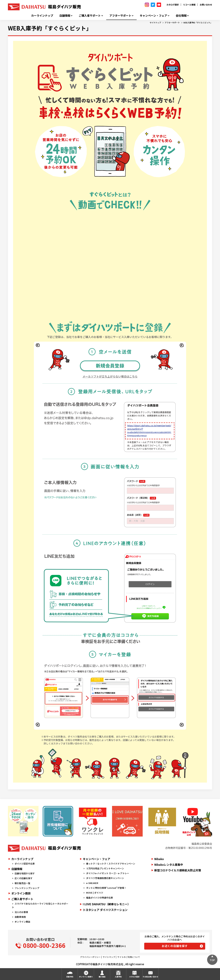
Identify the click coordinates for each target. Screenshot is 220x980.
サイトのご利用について (129, 957)
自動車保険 (20, 917)
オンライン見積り (86, 977)
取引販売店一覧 (22, 883)
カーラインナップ (42, 16)
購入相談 (102, 977)
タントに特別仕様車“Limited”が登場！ (106, 888)
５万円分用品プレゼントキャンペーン (105, 868)
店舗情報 (65, 16)
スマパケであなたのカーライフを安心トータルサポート (40, 905)
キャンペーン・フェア (153, 16)
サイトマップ (109, 957)
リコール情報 (189, 5)
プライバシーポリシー (90, 957)
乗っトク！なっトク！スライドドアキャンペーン (111, 864)
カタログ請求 (173, 5)
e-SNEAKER (92, 883)
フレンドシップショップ (27, 888)
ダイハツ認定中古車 (25, 864)
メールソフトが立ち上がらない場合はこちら (110, 376)
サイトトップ (155, 23)
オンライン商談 (21, 893)
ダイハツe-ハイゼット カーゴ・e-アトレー (108, 873)
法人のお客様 (21, 912)
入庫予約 (118, 977)
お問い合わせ (206, 5)
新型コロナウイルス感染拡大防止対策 (178, 870)
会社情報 (181, 16)
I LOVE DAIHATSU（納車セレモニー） (107, 904)
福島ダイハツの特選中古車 (100, 898)
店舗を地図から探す (25, 873)
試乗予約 (70, 977)
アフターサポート (120, 16)
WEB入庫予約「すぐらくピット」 (198, 23)
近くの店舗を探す (24, 878)
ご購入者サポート (90, 16)
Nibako (159, 859)
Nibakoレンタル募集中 (169, 865)
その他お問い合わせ (150, 977)
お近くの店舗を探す (175, 946)
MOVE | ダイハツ (95, 893)
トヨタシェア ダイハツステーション (105, 910)
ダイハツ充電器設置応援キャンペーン (105, 878)
